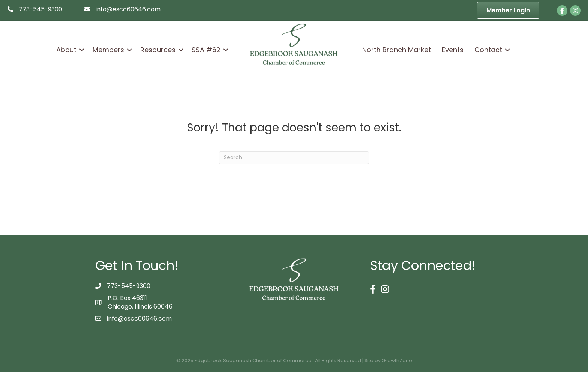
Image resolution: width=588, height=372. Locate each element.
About (66, 50)
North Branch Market (397, 50)
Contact (488, 50)
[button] (508, 10)
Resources (158, 50)
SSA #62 (206, 50)
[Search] (294, 158)
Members (108, 50)
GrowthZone (397, 361)
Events (453, 50)
